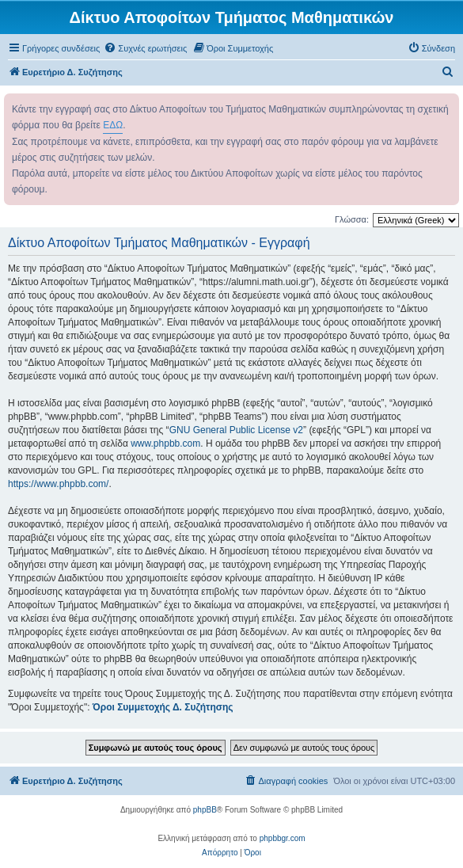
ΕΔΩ (113, 125)
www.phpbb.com (165, 444)
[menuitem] (145, 48)
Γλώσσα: (352, 219)
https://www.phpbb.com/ (58, 484)
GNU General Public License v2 (236, 430)
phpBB (205, 810)
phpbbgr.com (283, 838)
